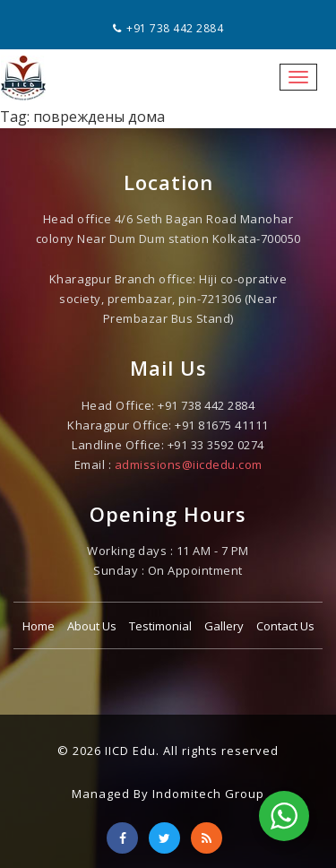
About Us (92, 626)
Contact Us (285, 626)
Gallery (224, 626)
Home (39, 626)
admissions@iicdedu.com (189, 464)
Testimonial (160, 626)
